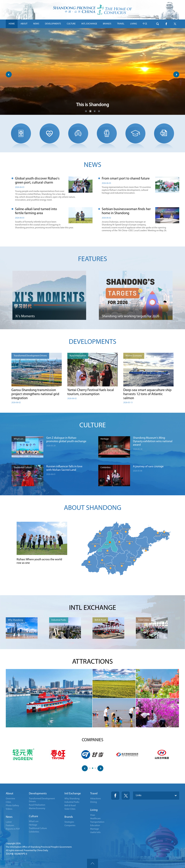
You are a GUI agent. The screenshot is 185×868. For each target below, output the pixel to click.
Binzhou (118, 531)
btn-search (158, 24)
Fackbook (115, 796)
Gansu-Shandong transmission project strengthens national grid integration (35, 394)
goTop (92, 863)
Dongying (126, 529)
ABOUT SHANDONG (93, 508)
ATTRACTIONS (92, 662)
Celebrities (34, 832)
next (176, 74)
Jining (102, 563)
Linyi (122, 563)
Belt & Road (70, 806)
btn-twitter (175, 24)
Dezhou (100, 536)
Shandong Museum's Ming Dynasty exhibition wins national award (153, 441)
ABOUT (24, 24)
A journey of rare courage (148, 467)
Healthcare (95, 819)
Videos (9, 809)
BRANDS (107, 24)
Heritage (33, 825)
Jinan (107, 545)
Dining (94, 802)
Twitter (126, 796)
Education (95, 826)
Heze (89, 565)
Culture (33, 816)
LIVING (134, 24)
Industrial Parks (72, 802)
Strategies (69, 822)
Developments (38, 794)
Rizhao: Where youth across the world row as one (39, 561)
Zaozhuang (111, 566)
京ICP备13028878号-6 (16, 854)
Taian (107, 553)
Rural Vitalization (37, 805)
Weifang (130, 542)
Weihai (165, 535)
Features (10, 826)
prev (9, 74)
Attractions (95, 799)
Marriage (95, 829)
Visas (93, 815)
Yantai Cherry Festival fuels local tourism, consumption (91, 392)
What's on (34, 822)
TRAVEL (121, 24)
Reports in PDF (13, 829)
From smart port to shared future (126, 179)
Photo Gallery (12, 806)
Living (94, 810)
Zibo (119, 545)
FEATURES (93, 259)
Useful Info (95, 832)
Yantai (158, 536)
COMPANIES (93, 740)
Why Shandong (72, 799)
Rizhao (133, 558)
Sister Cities (70, 809)
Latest (9, 822)
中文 (145, 24)
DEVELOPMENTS (53, 24)
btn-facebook (166, 24)
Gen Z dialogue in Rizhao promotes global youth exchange (66, 440)
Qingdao (145, 548)
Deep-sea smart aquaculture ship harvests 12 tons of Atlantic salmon (147, 394)
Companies (70, 826)
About (10, 794)
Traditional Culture (38, 828)
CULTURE (71, 24)
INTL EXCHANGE (89, 24)
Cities (8, 802)
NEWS (36, 24)
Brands (69, 817)
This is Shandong (93, 105)
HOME (12, 24)
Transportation (97, 822)
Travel (94, 794)
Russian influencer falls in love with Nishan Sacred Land (64, 468)
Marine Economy (37, 809)
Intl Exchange (73, 794)
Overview (10, 799)
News (9, 817)
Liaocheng (95, 544)
